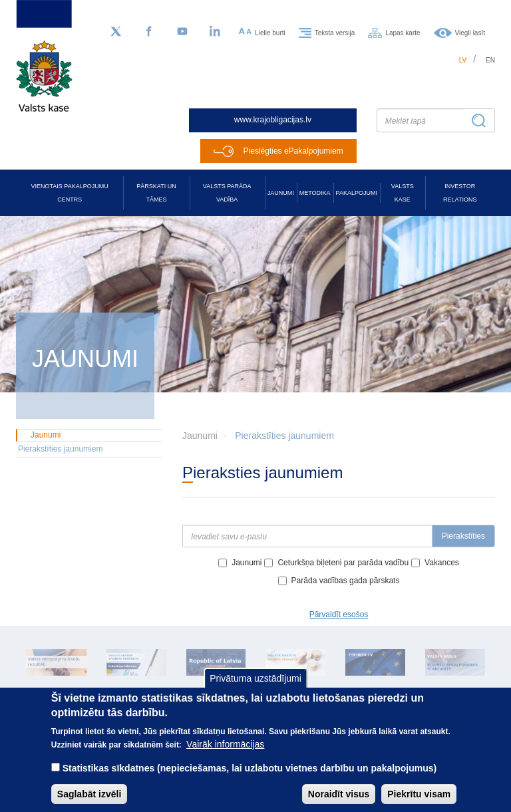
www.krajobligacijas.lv (273, 120)
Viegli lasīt (470, 32)
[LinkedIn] (216, 32)
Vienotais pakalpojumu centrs (70, 193)
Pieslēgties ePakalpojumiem (293, 151)
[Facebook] (149, 32)
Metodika (315, 193)
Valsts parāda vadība (227, 193)
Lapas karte (403, 32)
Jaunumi (281, 193)
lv (463, 60)
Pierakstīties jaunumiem (284, 436)
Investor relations (460, 193)
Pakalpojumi (357, 193)
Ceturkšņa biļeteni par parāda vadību (343, 563)
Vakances (442, 563)
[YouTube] (182, 32)
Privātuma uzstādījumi (255, 690)
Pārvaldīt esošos (339, 614)
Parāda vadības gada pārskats (346, 581)
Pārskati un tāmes (156, 193)
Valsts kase (403, 193)
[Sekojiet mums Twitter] (116, 32)
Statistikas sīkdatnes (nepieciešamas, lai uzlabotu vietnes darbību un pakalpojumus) (250, 780)
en (490, 60)
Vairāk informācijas (225, 756)
